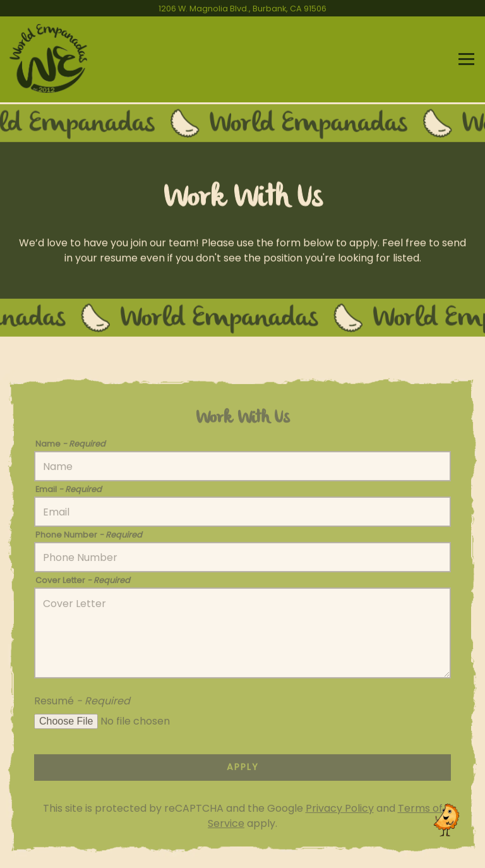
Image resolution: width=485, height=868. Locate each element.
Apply (243, 769)
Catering (242, 851)
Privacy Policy (340, 811)
